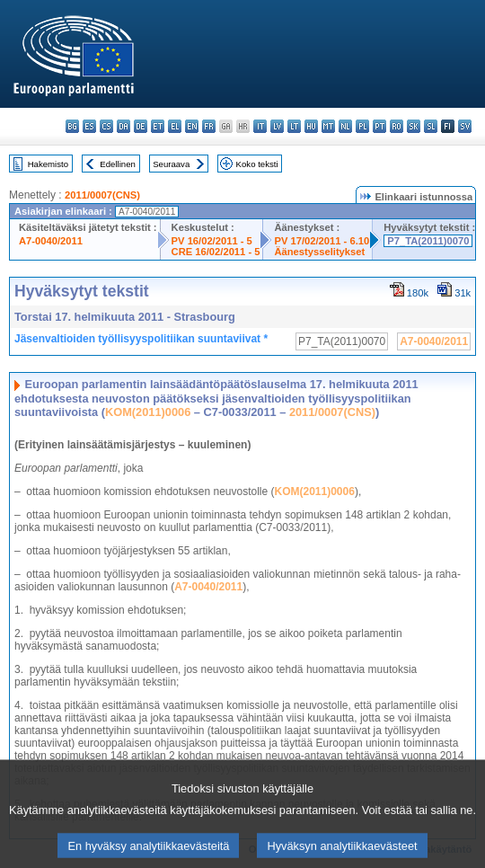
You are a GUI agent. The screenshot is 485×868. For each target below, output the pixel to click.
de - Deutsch (141, 126)
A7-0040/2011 (51, 241)
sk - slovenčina (414, 126)
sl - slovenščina (431, 126)
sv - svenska (465, 126)
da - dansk (123, 126)
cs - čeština (106, 126)
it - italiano (260, 126)
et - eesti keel (158, 126)
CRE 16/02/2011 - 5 (216, 252)
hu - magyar (311, 126)
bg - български (72, 126)
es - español (89, 126)
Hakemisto (48, 164)
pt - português (379, 126)
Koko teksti (257, 164)
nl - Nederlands (345, 126)
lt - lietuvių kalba (294, 126)
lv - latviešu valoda (277, 126)
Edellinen (117, 164)
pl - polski (362, 126)
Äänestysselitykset (319, 252)
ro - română (397, 126)
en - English (192, 126)
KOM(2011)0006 (148, 412)
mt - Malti (328, 126)
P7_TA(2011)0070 (428, 241)
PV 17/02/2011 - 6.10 (322, 241)
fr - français (209, 126)
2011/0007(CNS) (102, 195)
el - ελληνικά (175, 126)
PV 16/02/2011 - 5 (212, 241)
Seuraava (171, 164)
